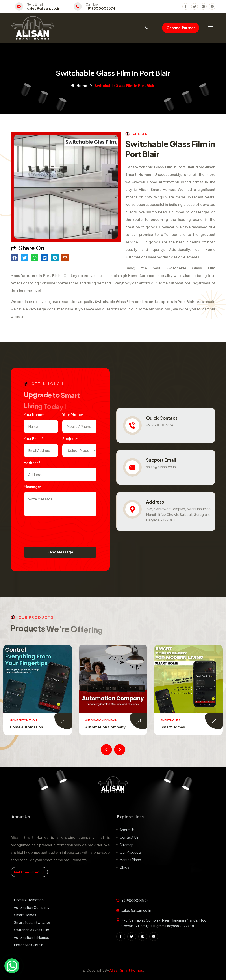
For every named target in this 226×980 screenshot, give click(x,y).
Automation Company (105, 727)
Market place (130, 860)
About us (127, 830)
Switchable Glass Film (31, 930)
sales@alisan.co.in (44, 8)
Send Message (60, 552)
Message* (33, 487)
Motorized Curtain (29, 945)
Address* (32, 463)
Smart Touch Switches (32, 922)
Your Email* (33, 439)
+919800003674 (100, 8)
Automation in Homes (31, 937)
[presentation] (57, 529)
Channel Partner (181, 28)
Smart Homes (173, 727)
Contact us (129, 837)
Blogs (124, 867)
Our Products (131, 852)
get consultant (29, 872)
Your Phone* (73, 415)
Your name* (34, 415)
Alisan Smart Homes (126, 970)
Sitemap (127, 845)
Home (79, 86)
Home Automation (26, 727)
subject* (70, 439)
